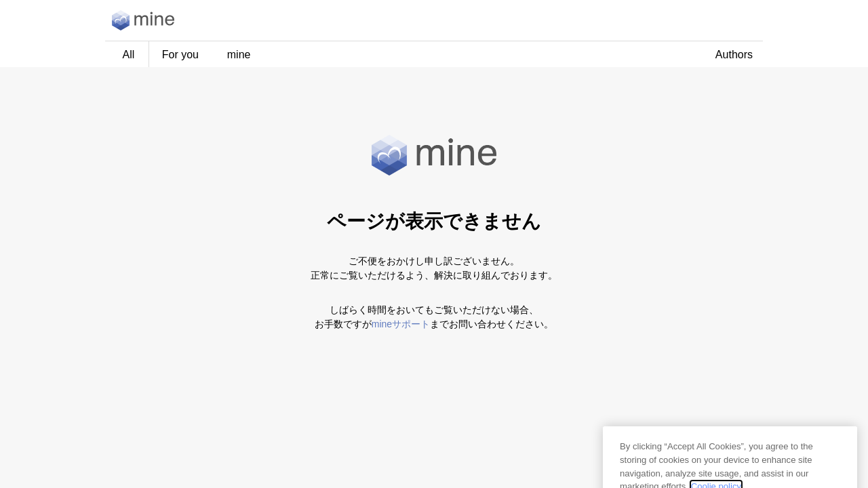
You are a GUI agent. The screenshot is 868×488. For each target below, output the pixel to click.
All (129, 55)
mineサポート (401, 324)
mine (239, 55)
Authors (734, 55)
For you (180, 55)
